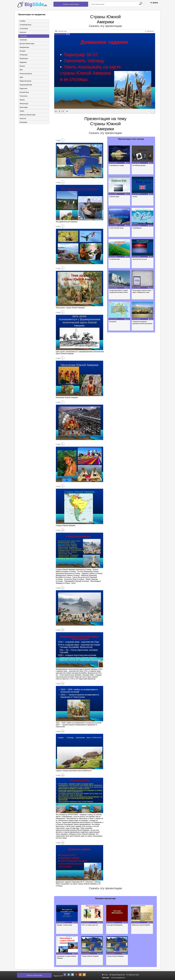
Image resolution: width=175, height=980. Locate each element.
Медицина (23, 62)
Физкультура (24, 104)
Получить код (61, 31)
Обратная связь (133, 975)
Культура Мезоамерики (115, 925)
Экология (23, 119)
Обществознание (25, 81)
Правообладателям (117, 975)
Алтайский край (115, 259)
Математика (24, 59)
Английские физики (139, 165)
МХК (21, 70)
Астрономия (24, 29)
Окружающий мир (26, 85)
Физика (22, 100)
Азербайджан (137, 228)
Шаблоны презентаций (27, 115)
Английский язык (25, 25)
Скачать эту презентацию (105, 26)
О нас (105, 975)
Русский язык (24, 93)
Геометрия (23, 40)
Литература (24, 55)
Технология (23, 96)
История (22, 51)
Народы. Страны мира (65, 925)
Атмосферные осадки (117, 165)
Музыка (22, 66)
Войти (154, 3)
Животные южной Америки (142, 925)
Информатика (24, 47)
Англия (135, 197)
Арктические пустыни (140, 259)
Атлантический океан (116, 228)
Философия (24, 108)
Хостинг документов (118, 978)
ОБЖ (21, 77)
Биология (23, 32)
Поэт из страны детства (90, 925)
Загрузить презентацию (71, 4)
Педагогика (23, 89)
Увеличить (149, 31)
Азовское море (114, 197)
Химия (22, 111)
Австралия (113, 322)
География (23, 36)
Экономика (23, 123)
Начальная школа (26, 74)
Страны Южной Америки (91, 956)
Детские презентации (27, 44)
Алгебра (22, 21)
